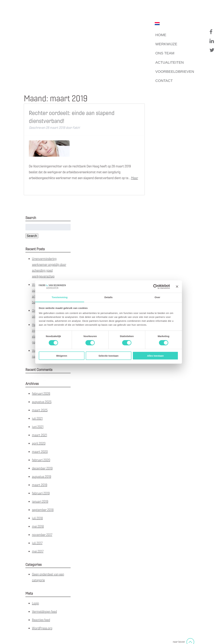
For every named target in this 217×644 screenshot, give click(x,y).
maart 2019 (40, 485)
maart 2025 (40, 410)
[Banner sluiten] (177, 287)
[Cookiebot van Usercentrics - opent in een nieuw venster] (156, 287)
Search (32, 236)
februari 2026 (41, 393)
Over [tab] (157, 297)
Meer (135, 178)
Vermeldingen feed (44, 611)
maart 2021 (40, 435)
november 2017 (42, 534)
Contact (164, 81)
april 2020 (39, 443)
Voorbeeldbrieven (175, 72)
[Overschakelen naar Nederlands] (157, 24)
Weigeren (62, 356)
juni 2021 (38, 427)
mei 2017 (38, 551)
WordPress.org (42, 628)
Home (161, 35)
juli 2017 (37, 543)
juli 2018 (37, 518)
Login (35, 603)
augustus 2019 (42, 476)
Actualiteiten (170, 62)
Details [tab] (109, 297)
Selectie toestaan (108, 356)
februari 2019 (41, 493)
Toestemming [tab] (60, 297)
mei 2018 (38, 526)
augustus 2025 (42, 402)
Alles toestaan (155, 356)
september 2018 (43, 510)
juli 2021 (37, 418)
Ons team (165, 53)
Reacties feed (41, 620)
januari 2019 (40, 501)
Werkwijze (166, 44)
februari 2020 (41, 460)
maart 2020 (40, 451)
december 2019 (42, 468)
